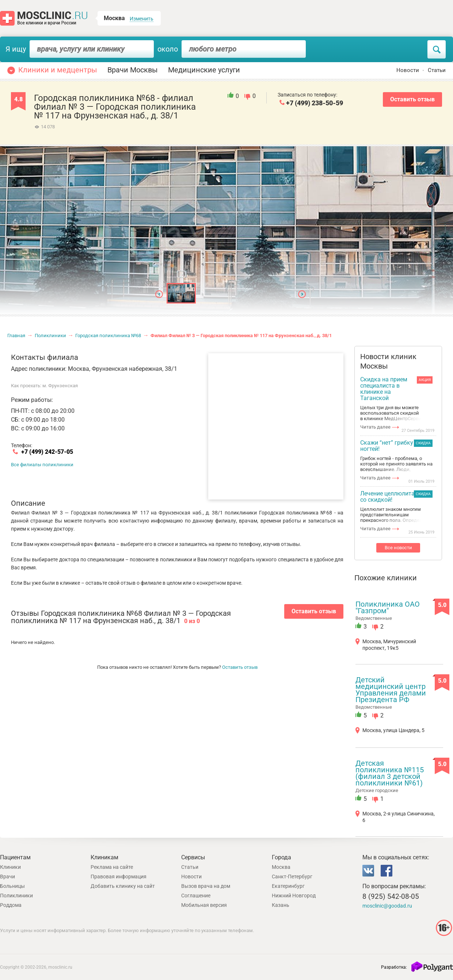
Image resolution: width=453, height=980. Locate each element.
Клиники (10, 867)
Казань (281, 905)
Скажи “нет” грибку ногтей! (387, 446)
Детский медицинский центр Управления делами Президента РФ (391, 690)
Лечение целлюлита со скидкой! (387, 497)
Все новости (398, 548)
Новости (408, 70)
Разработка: (394, 967)
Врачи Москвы (133, 70)
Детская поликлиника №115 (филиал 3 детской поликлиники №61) (390, 773)
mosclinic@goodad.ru (387, 906)
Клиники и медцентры (58, 70)
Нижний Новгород (294, 896)
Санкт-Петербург (292, 877)
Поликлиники (50, 336)
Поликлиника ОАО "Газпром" (388, 607)
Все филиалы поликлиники (42, 465)
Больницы (12, 886)
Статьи (437, 70)
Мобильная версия (204, 905)
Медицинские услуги (204, 70)
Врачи (7, 877)
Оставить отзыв (412, 99)
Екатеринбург (288, 886)
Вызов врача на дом (206, 886)
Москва (281, 867)
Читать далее (375, 427)
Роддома (11, 905)
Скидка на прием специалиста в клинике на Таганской (384, 389)
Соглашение (196, 896)
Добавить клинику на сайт (123, 886)
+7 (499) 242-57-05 (47, 452)
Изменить (142, 19)
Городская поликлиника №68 (108, 336)
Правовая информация (119, 877)
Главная (16, 336)
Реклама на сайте (112, 867)
